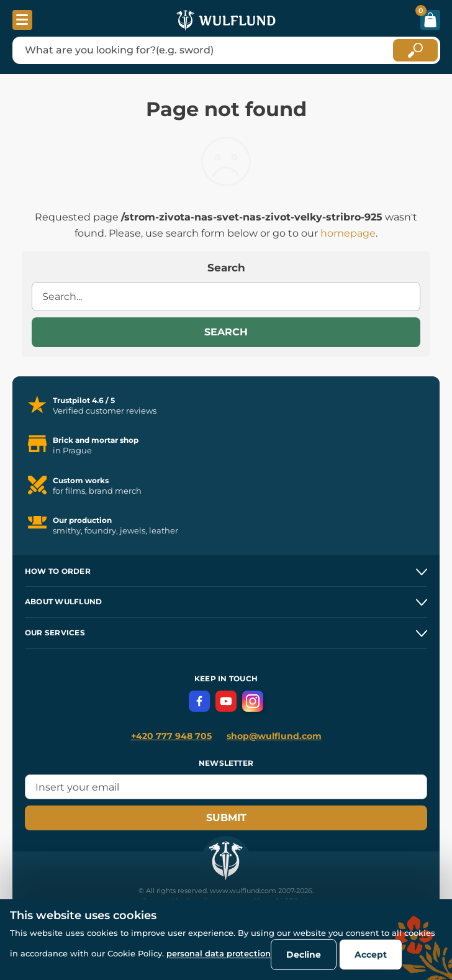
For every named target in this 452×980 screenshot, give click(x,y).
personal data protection (219, 953)
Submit (226, 818)
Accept (371, 955)
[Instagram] (253, 701)
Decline (304, 955)
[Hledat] (415, 50)
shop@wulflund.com (274, 736)
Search (226, 332)
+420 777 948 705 (171, 736)
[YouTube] (226, 701)
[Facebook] (199, 701)
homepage (348, 233)
